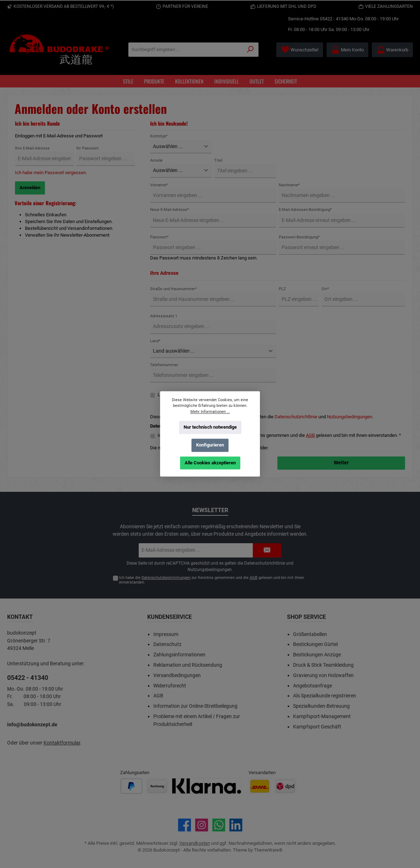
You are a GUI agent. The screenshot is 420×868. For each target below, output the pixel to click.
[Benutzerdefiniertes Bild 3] (207, 786)
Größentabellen (310, 634)
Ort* (325, 289)
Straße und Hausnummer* (173, 289)
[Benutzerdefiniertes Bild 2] (157, 786)
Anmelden (30, 188)
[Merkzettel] (300, 50)
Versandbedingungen (177, 675)
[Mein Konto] (347, 50)
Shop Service (306, 617)
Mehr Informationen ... (210, 412)
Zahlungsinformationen (179, 655)
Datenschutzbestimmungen (166, 578)
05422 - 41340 (334, 19)
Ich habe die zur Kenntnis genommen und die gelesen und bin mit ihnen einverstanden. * (279, 435)
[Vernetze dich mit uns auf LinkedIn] (236, 825)
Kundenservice (170, 617)
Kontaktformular (62, 743)
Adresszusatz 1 (164, 316)
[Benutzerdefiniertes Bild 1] (131, 786)
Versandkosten (195, 843)
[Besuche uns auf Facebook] (185, 825)
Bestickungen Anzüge (317, 655)
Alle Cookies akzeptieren (210, 463)
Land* (155, 341)
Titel (218, 160)
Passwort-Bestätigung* (299, 237)
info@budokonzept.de (32, 725)
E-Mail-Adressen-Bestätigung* (305, 210)
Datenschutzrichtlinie (296, 417)
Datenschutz (167, 644)
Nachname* (289, 185)
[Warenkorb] (392, 50)
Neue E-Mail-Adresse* (170, 210)
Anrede (156, 160)
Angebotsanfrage (313, 686)
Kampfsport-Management (322, 716)
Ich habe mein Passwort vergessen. (51, 173)
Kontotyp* (159, 136)
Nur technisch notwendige (210, 427)
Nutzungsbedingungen (350, 417)
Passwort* (159, 237)
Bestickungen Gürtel (315, 644)
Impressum (166, 634)
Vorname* (159, 185)
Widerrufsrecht (170, 686)
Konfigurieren (210, 445)
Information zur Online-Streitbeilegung (195, 706)
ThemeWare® (268, 850)
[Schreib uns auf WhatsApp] (219, 825)
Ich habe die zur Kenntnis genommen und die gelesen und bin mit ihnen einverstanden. (212, 580)
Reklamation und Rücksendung (188, 665)
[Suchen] (250, 50)
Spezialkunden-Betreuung (321, 706)
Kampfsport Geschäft (317, 727)
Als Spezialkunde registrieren (325, 696)
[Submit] (267, 550)
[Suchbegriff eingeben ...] (186, 50)
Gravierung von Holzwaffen (323, 675)
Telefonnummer (164, 365)
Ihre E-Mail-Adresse (32, 148)
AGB (310, 435)
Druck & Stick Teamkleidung (323, 665)
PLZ (282, 289)
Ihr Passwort (88, 148)
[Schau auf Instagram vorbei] (202, 825)
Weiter (341, 463)
